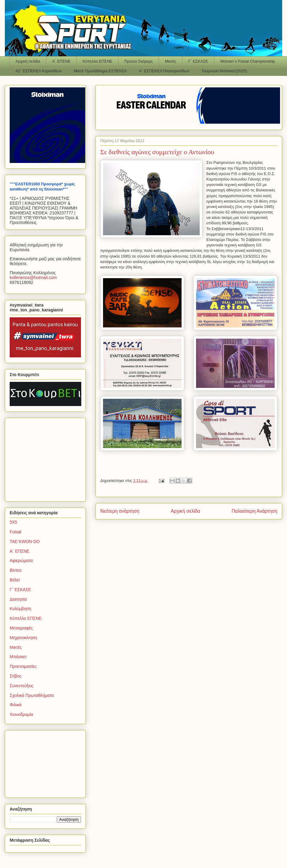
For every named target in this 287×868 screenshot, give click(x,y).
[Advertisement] (47, 458)
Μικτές (171, 61)
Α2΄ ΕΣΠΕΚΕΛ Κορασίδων (39, 71)
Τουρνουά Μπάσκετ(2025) (224, 71)
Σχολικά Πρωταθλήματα (32, 695)
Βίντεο (16, 570)
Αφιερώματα (21, 561)
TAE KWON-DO (25, 541)
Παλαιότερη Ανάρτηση (254, 511)
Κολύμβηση (20, 609)
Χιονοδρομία (21, 714)
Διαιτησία (18, 599)
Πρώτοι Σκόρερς (139, 61)
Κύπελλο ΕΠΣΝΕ (97, 61)
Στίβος (16, 676)
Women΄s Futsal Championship (248, 61)
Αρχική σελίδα (28, 61)
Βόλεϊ (15, 580)
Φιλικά (16, 705)
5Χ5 (13, 522)
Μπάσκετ (18, 657)
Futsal (15, 532)
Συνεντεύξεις (21, 686)
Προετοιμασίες (23, 666)
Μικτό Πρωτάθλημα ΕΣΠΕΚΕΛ (100, 71)
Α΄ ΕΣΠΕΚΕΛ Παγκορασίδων (164, 71)
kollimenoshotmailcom (33, 278)
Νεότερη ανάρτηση (120, 511)
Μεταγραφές (21, 628)
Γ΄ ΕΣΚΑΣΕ (198, 61)
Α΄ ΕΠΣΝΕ (61, 61)
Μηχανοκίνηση (23, 638)
